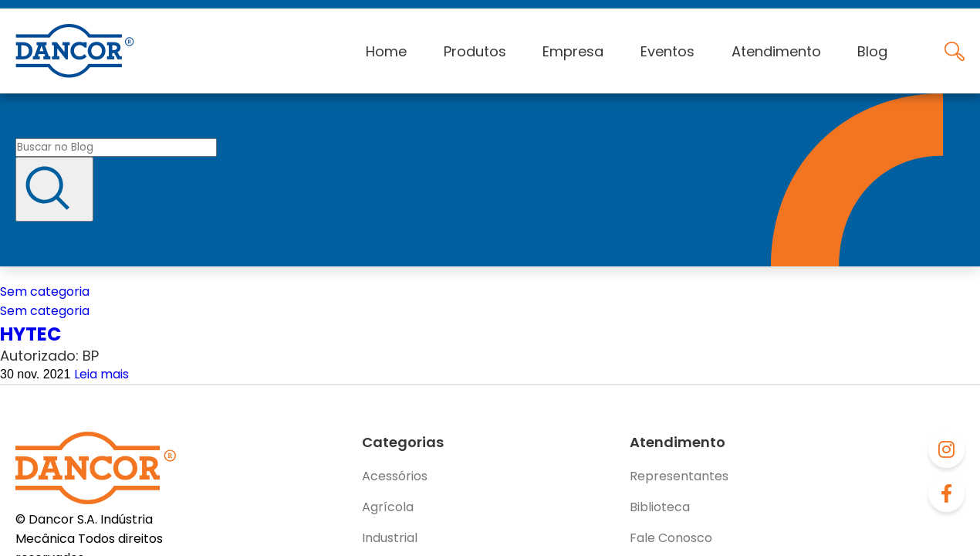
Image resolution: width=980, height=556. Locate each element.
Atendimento (776, 51)
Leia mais (101, 374)
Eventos (667, 51)
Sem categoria (45, 292)
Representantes (679, 476)
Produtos (475, 51)
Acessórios (395, 476)
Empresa (573, 51)
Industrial (390, 538)
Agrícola (388, 507)
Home (386, 51)
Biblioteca (660, 507)
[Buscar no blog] (116, 147)
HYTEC (30, 334)
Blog (872, 51)
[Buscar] (54, 189)
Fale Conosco (671, 538)
